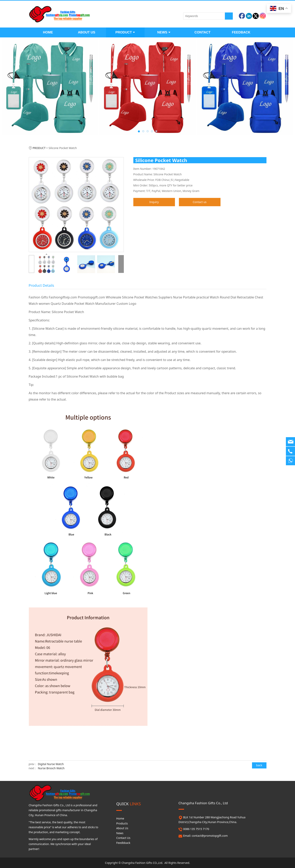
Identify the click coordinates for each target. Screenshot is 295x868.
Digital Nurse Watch (51, 764)
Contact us (200, 202)
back (259, 765)
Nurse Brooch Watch (51, 768)
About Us (122, 828)
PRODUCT (125, 32)
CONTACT (203, 32)
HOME (48, 32)
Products (122, 823)
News (120, 833)
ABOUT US (87, 32)
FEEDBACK (241, 32)
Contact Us (123, 838)
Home (120, 818)
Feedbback (123, 843)
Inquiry (154, 202)
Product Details (42, 285)
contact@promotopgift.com (210, 836)
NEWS (164, 32)
